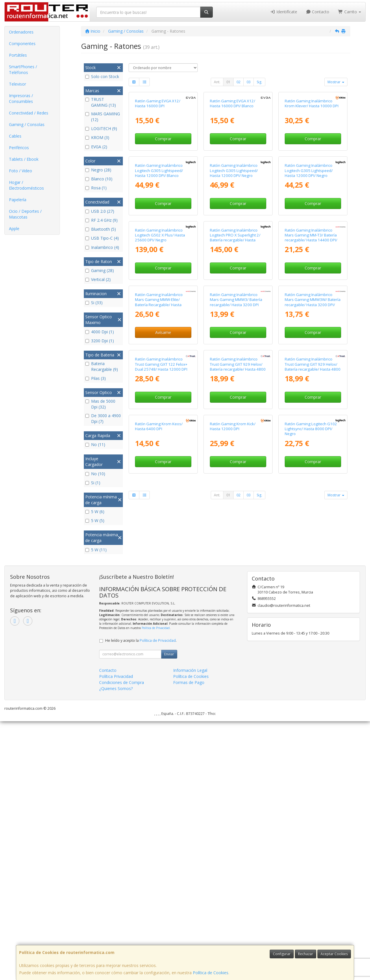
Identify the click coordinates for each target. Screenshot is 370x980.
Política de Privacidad (156, 887)
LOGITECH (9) (101, 128)
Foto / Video (21, 171)
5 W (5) (95, 520)
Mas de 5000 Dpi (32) (100, 404)
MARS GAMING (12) (103, 117)
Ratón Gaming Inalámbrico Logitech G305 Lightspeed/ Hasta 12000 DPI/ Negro (234, 276)
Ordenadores (21, 32)
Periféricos (19, 148)
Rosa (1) (96, 188)
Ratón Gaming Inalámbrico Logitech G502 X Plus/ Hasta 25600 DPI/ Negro (160, 394)
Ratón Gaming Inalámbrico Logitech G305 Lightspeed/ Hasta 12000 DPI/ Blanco (159, 276)
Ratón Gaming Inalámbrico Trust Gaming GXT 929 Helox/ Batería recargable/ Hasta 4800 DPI (238, 631)
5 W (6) (95, 512)
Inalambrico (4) (102, 247)
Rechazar (306, 954)
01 (228, 82)
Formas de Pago (189, 941)
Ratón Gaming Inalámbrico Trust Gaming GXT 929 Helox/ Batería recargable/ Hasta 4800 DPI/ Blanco (313, 631)
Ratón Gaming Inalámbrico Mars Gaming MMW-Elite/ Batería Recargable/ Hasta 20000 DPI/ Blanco (159, 514)
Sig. (259, 82)
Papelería (18, 200)
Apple (14, 229)
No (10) (95, 474)
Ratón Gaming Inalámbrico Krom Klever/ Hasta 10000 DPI (312, 156)
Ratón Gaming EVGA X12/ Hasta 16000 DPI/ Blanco (233, 156)
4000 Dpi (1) (100, 332)
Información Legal (190, 929)
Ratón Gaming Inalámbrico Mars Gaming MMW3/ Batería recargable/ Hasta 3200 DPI (236, 511)
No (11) (95, 444)
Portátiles (18, 55)
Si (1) (93, 483)
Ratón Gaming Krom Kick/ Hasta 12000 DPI (233, 744)
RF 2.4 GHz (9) (101, 220)
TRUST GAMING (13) (101, 102)
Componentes (22, 44)
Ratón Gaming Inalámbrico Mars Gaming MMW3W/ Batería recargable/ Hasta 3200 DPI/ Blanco (313, 514)
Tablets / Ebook (24, 159)
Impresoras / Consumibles (21, 98)
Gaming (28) (100, 270)
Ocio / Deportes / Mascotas (25, 214)
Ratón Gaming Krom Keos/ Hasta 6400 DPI (159, 744)
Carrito (349, 12)
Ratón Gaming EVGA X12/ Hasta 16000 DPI (158, 156)
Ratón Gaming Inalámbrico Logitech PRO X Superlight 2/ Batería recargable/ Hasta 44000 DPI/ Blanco (235, 396)
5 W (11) (96, 550)
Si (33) (94, 303)
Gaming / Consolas (27, 124)
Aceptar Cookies (334, 954)
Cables (15, 136)
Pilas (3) (96, 378)
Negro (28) (98, 170)
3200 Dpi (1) (100, 341)
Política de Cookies (211, 973)
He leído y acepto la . (141, 899)
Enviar (169, 912)
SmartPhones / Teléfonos (23, 70)
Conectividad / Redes (29, 113)
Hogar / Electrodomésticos (26, 185)
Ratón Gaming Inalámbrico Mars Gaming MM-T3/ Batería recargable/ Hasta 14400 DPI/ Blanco (311, 396)
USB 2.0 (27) (100, 211)
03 (249, 82)
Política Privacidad (116, 935)
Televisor (17, 84)
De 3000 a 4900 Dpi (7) (103, 418)
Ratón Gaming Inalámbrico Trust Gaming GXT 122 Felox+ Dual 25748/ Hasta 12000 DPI (161, 629)
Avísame (163, 544)
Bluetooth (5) (101, 229)
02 (238, 82)
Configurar (282, 954)
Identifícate (284, 12)
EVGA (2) (96, 147)
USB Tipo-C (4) (102, 238)
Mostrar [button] (336, 82)
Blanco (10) (99, 179)
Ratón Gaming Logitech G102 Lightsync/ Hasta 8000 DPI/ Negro (311, 746)
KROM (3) (97, 137)
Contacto (318, 12)
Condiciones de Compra (122, 941)
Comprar (163, 192)
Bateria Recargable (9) (102, 366)
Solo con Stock (102, 76)
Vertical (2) (98, 279)
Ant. (217, 82)
